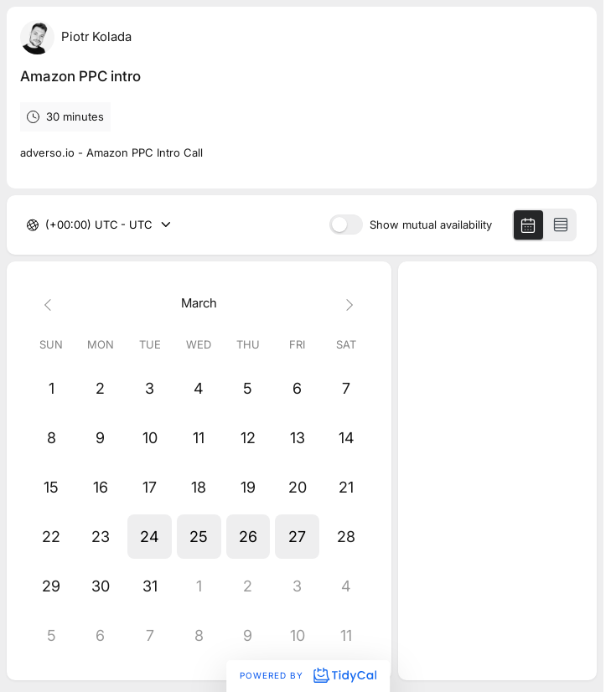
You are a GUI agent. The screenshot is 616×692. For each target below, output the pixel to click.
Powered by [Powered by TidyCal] (308, 675)
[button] (150, 537)
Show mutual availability (431, 225)
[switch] (346, 225)
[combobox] (47, 225)
